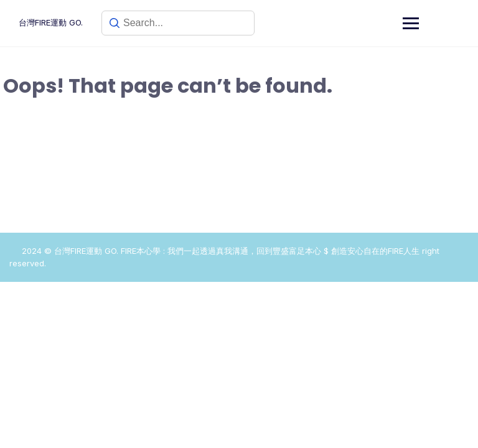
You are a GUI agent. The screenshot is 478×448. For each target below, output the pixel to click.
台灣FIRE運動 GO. (51, 22)
